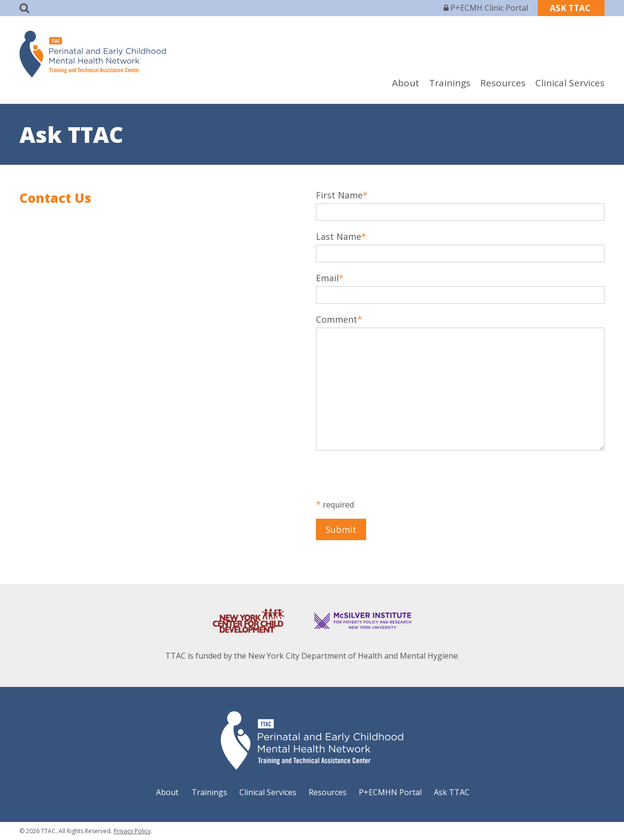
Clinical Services (570, 83)
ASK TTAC (571, 8)
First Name (339, 195)
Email (327, 278)
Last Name (339, 236)
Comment (337, 319)
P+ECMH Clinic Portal (486, 8)
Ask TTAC (452, 792)
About (406, 83)
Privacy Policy (132, 831)
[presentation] (390, 479)
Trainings (450, 83)
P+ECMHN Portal (390, 792)
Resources (503, 83)
